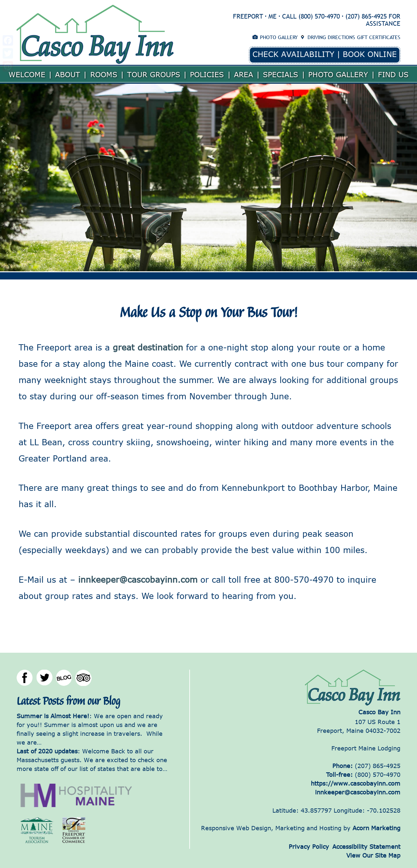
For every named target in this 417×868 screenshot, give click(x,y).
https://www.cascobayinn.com (356, 783)
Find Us (393, 74)
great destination (149, 347)
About (68, 74)
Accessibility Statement (366, 847)
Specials (280, 74)
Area (244, 74)
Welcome (27, 74)
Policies (207, 74)
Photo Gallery (279, 37)
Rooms (104, 74)
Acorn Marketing (376, 828)
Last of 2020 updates (47, 751)
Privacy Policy (309, 847)
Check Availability (293, 54)
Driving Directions (331, 37)
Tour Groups (154, 74)
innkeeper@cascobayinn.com (136, 579)
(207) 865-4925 (366, 16)
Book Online (370, 54)
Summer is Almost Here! (53, 716)
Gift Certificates (379, 37)
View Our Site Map (373, 855)
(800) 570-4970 (319, 16)
